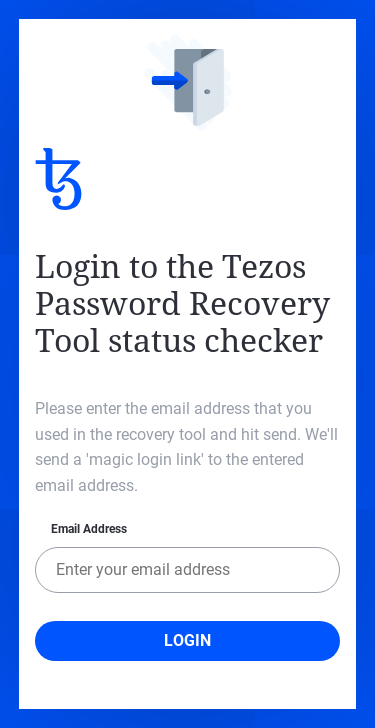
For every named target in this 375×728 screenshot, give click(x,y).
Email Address (89, 529)
